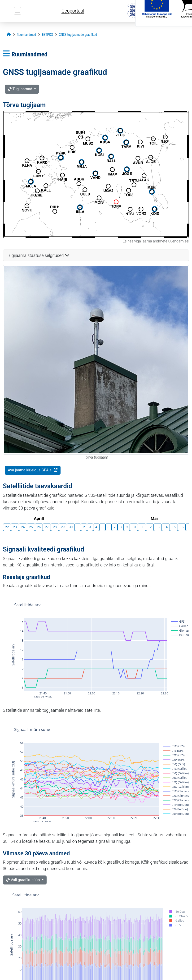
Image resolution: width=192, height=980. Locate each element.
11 (142, 527)
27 (47, 527)
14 (166, 527)
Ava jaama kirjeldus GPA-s (30, 470)
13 (158, 527)
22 (7, 527)
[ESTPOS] (47, 35)
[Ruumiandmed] (26, 35)
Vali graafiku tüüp (23, 880)
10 (134, 527)
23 (15, 527)
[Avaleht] (9, 35)
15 (174, 527)
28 (55, 527)
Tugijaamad (20, 89)
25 (31, 527)
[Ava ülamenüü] (17, 11)
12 (150, 527)
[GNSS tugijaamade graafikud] (78, 35)
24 (23, 527)
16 (182, 527)
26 (39, 527)
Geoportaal (73, 11)
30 (71, 527)
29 (63, 527)
